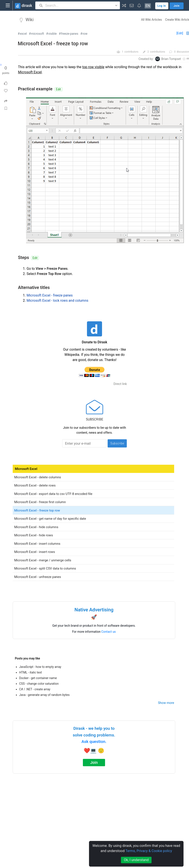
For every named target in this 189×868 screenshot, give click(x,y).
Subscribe (117, 443)
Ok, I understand (136, 860)
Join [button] (177, 6)
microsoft (37, 34)
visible (53, 34)
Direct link (120, 384)
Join (94, 762)
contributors (131, 52)
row (85, 34)
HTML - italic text (30, 672)
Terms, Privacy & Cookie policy (149, 851)
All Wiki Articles (151, 20)
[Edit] (180, 33)
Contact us (109, 632)
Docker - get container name (38, 678)
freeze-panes (70, 34)
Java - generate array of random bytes (44, 695)
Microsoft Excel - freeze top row (53, 44)
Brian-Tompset (171, 59)
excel (23, 34)
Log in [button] (162, 6)
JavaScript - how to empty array (40, 667)
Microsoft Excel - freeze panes (50, 295)
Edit (59, 89)
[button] (124, 5)
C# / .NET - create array (35, 689)
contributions (157, 52)
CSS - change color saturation (39, 684)
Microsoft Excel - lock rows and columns (58, 301)
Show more (166, 703)
